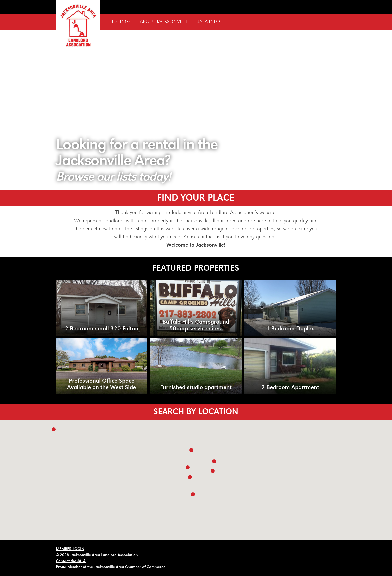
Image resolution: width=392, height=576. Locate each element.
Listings (121, 22)
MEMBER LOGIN (70, 549)
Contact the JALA (71, 561)
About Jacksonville (164, 22)
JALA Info (209, 22)
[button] (214, 461)
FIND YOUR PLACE (196, 198)
